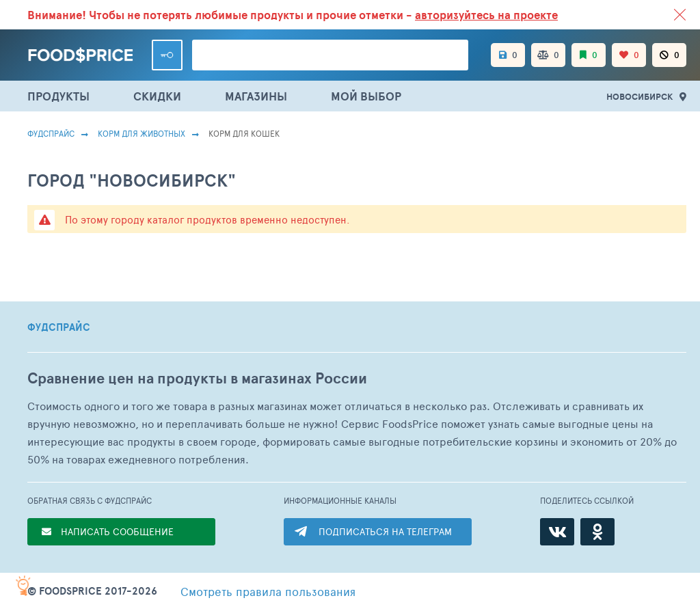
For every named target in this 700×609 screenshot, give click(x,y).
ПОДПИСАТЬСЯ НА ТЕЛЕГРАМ (385, 531)
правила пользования (268, 591)
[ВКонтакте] (557, 532)
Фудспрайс (51, 133)
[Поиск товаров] (330, 55)
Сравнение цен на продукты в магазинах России (197, 378)
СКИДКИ (157, 96)
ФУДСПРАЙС (59, 327)
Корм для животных (142, 133)
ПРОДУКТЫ (58, 96)
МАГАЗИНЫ (256, 96)
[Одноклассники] (597, 532)
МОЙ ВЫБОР (366, 96)
